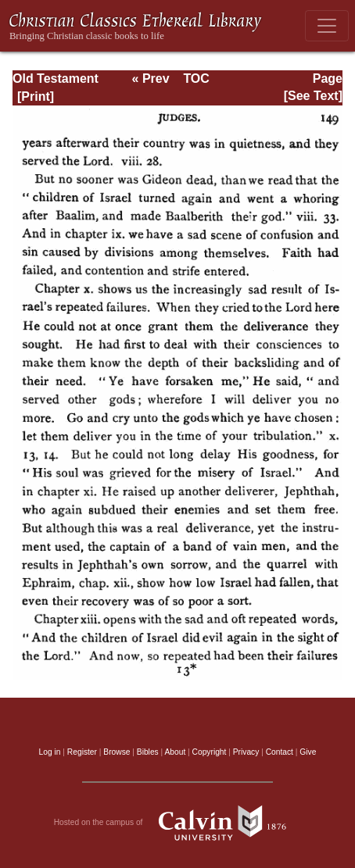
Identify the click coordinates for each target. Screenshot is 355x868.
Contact (280, 752)
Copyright (210, 752)
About (175, 752)
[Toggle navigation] (327, 26)
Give (308, 752)
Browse (117, 752)
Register (82, 752)
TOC (196, 79)
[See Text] (313, 96)
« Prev (151, 79)
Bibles (148, 752)
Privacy (246, 752)
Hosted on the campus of (178, 823)
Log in (50, 752)
